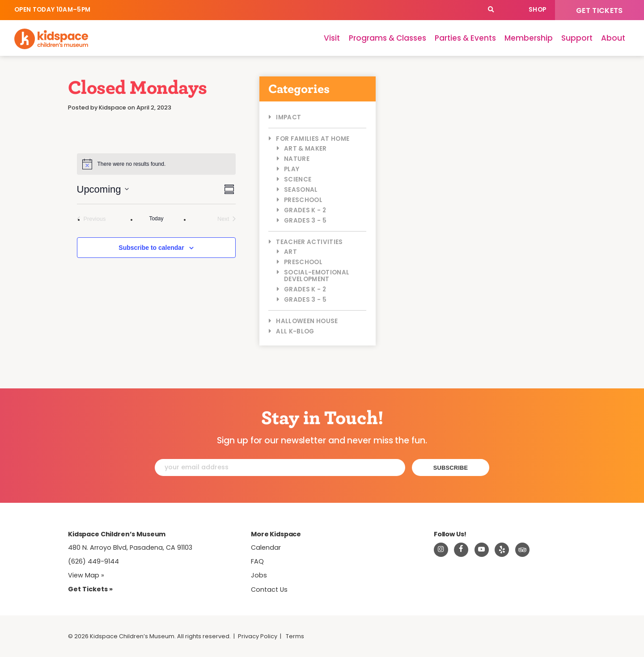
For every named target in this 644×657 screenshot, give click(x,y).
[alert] (157, 164)
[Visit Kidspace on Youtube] (482, 550)
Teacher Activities (309, 242)
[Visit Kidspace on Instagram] (441, 550)
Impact (288, 117)
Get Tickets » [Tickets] (90, 589)
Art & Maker (305, 149)
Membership (529, 38)
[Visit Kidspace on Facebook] (461, 550)
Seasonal (301, 190)
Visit (332, 38)
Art (290, 252)
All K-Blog (295, 331)
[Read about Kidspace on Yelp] (502, 550)
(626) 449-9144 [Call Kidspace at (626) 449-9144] (93, 561)
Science (298, 179)
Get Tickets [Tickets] (600, 11)
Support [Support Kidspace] (577, 38)
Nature (297, 159)
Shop (537, 10)
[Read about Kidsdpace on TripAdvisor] (522, 550)
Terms (295, 636)
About (613, 38)
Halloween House (307, 321)
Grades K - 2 (305, 210)
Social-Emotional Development (317, 276)
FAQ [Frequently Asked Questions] (257, 561)
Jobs (259, 575)
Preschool (303, 200)
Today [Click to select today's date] (156, 219)
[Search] (491, 10)
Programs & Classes (388, 38)
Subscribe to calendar (151, 248)
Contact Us (269, 590)
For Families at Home (313, 139)
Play (292, 169)
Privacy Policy (258, 636)
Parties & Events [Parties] (465, 38)
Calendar (511, 10)
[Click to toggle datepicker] (103, 189)
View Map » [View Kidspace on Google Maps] (86, 575)
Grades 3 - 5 (305, 221)
